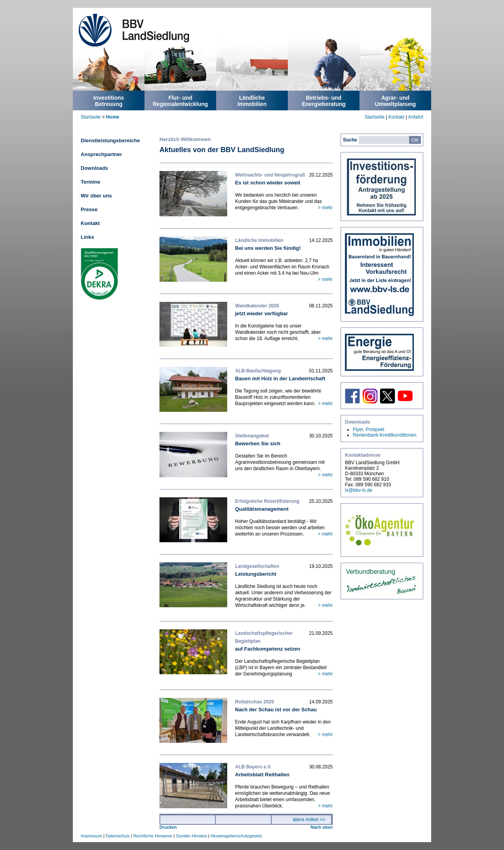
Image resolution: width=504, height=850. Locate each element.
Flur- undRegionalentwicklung (180, 101)
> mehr (325, 208)
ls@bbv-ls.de (359, 490)
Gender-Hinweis (192, 836)
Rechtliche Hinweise (153, 836)
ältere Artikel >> (309, 820)
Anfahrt (416, 117)
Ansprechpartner (101, 154)
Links (87, 237)
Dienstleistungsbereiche (110, 140)
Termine (91, 182)
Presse (89, 209)
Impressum (91, 836)
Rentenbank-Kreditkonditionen (384, 435)
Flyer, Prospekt (369, 430)
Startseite (91, 117)
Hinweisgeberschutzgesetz (236, 836)
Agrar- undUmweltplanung (395, 101)
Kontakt (396, 117)
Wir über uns (96, 196)
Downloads (94, 168)
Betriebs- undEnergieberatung (323, 101)
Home (112, 117)
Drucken (168, 827)
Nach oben (322, 827)
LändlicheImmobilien (252, 101)
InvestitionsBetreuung (109, 101)
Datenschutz (118, 836)
